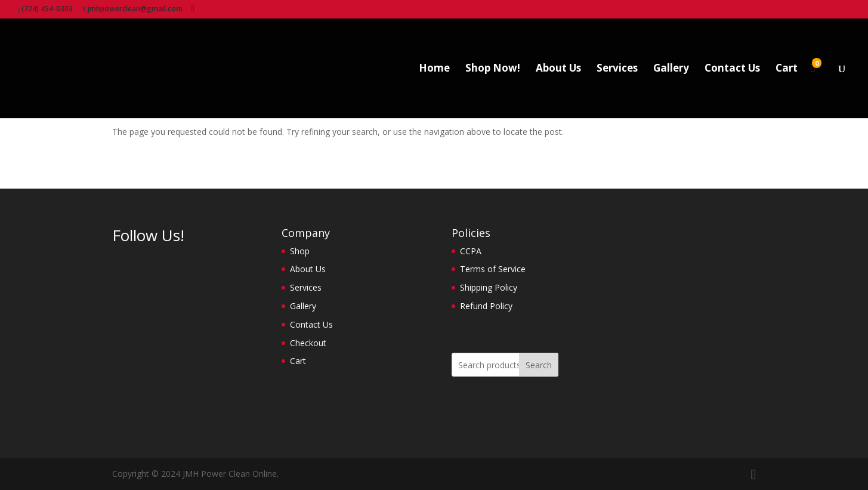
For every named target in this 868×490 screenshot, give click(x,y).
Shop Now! (493, 69)
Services (617, 69)
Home (434, 69)
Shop (300, 251)
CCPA (471, 251)
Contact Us (732, 69)
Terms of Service (493, 269)
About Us (558, 69)
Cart (787, 69)
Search (539, 365)
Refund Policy (486, 306)
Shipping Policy (489, 287)
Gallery (671, 69)
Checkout (308, 343)
